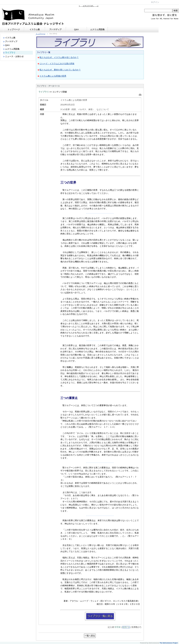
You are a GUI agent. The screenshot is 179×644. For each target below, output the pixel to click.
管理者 (118, 627)
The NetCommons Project (169, 643)
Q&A (76, 29)
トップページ (14, 29)
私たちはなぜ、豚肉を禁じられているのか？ (60, 70)
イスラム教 (35, 29)
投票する (126, 627)
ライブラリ (9, 53)
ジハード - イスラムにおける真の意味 (57, 64)
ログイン (155, 2)
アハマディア (55, 29)
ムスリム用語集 (97, 29)
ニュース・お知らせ (13, 56)
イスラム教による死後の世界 (53, 76)
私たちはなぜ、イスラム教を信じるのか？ (59, 57)
